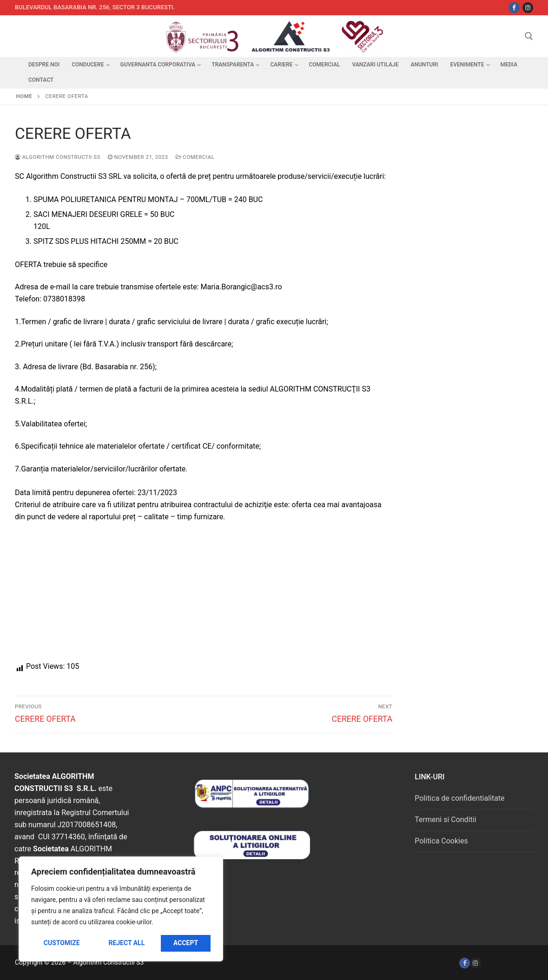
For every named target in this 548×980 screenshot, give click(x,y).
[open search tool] (529, 36)
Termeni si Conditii (445, 820)
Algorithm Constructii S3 (58, 157)
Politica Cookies (441, 841)
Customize (62, 943)
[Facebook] (465, 963)
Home (24, 96)
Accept (186, 943)
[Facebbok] (514, 8)
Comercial (195, 157)
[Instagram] (528, 8)
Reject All (126, 943)
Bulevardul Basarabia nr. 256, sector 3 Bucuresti (94, 7)
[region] (121, 909)
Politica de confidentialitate (459, 798)
